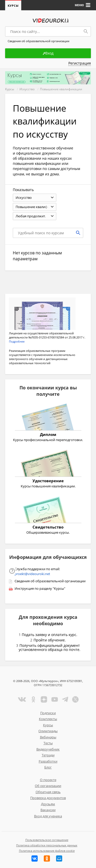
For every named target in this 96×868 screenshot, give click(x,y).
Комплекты (48, 719)
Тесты (48, 743)
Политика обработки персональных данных (47, 845)
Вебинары (48, 737)
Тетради (48, 755)
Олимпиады (48, 731)
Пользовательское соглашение (47, 840)
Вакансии (48, 810)
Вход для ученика (48, 816)
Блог (48, 767)
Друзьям (48, 804)
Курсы (13, 6)
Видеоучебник (48, 749)
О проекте (48, 780)
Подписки (48, 713)
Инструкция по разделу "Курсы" (40, 588)
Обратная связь (48, 792)
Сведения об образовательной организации (50, 581)
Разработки (48, 761)
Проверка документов (48, 798)
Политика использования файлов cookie (47, 851)
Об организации (48, 786)
